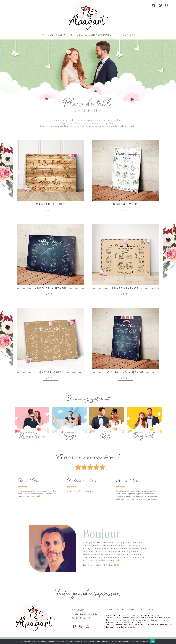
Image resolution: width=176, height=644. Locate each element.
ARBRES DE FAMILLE (136, 610)
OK (153, 641)
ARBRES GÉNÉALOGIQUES (94, 35)
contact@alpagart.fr (85, 614)
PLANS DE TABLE (53, 35)
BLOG (151, 610)
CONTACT (129, 35)
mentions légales (150, 615)
